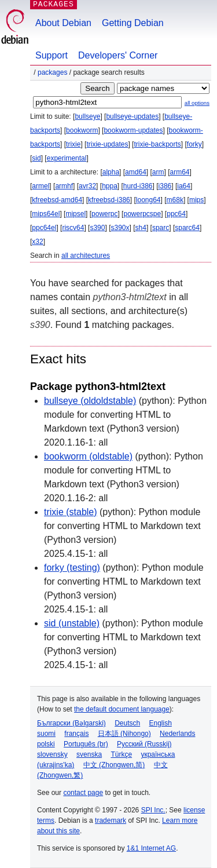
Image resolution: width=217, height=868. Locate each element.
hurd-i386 (138, 186)
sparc (161, 228)
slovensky (52, 754)
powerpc (104, 214)
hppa (110, 186)
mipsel (76, 214)
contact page (83, 793)
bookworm (82, 130)
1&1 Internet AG (151, 848)
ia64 (184, 186)
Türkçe (121, 754)
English (161, 723)
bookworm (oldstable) (88, 456)
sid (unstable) (72, 623)
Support (52, 55)
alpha (111, 172)
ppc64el (44, 228)
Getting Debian (133, 23)
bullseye (87, 116)
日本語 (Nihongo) (124, 734)
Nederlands (177, 734)
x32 (37, 242)
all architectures (86, 256)
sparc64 (187, 228)
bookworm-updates (133, 130)
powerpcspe (142, 214)
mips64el (46, 214)
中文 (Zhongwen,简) (114, 765)
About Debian (63, 23)
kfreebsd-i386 (109, 200)
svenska (89, 754)
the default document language (122, 709)
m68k (175, 200)
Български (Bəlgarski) (71, 723)
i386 (165, 186)
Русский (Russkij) (144, 744)
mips (196, 200)
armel (41, 186)
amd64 (136, 172)
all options (197, 103)
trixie (73, 144)
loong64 (148, 200)
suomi (46, 734)
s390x (120, 228)
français (76, 734)
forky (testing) (72, 568)
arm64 (180, 172)
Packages (52, 72)
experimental (67, 158)
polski (46, 744)
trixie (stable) (71, 512)
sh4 (141, 228)
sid (36, 158)
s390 (97, 228)
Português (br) (86, 744)
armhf (64, 186)
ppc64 (176, 214)
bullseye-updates (132, 116)
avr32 (87, 186)
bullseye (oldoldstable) (90, 401)
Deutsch (127, 723)
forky (194, 144)
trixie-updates (107, 144)
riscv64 (73, 228)
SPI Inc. (153, 810)
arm (158, 172)
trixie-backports (157, 144)
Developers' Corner (118, 55)
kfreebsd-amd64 (57, 200)
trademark (111, 820)
